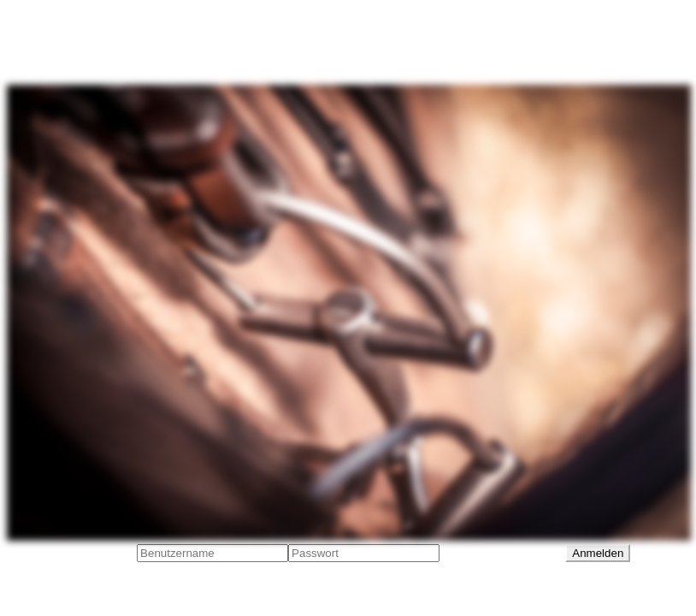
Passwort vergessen (502, 552)
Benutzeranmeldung (72, 552)
